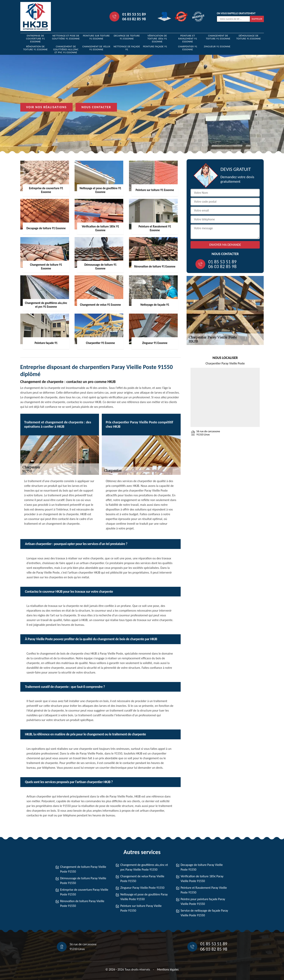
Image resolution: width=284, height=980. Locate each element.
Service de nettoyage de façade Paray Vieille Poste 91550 (204, 913)
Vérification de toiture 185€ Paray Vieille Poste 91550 (202, 879)
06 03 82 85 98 (134, 19)
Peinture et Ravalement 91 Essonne (188, 39)
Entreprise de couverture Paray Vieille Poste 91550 (84, 892)
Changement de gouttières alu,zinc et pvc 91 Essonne (66, 49)
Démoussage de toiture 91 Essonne (248, 37)
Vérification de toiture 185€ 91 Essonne (157, 39)
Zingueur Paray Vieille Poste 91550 (142, 888)
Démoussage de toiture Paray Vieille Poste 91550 (83, 881)
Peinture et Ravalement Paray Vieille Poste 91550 (204, 890)
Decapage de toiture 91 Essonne (127, 37)
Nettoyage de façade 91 (127, 48)
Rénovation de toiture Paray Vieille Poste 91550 (82, 903)
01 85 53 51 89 (134, 14)
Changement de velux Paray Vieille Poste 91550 (142, 879)
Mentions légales (168, 969)
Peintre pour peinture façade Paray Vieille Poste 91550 (203, 901)
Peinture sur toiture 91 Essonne (96, 37)
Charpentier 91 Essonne (188, 48)
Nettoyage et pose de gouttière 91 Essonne (66, 37)
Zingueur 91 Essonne (217, 46)
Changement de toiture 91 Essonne (218, 37)
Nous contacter (96, 107)
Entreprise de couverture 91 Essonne (35, 39)
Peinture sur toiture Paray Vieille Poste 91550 (141, 908)
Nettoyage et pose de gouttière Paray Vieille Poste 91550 (144, 897)
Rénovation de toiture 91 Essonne (35, 48)
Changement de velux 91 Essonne (96, 48)
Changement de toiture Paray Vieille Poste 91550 (83, 869)
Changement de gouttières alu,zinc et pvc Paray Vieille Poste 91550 (144, 867)
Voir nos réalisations (47, 107)
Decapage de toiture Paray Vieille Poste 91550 (202, 867)
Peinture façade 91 (155, 46)
